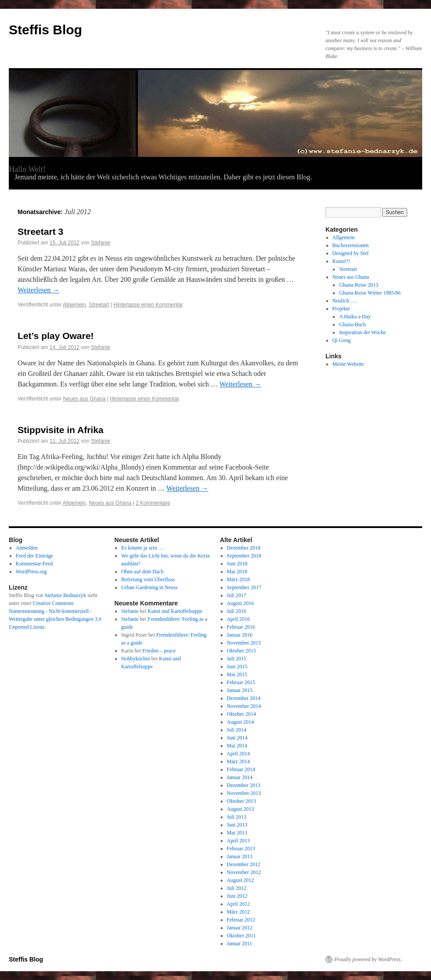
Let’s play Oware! (56, 336)
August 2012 (241, 880)
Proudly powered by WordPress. (368, 959)
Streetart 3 (40, 231)
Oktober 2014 (241, 714)
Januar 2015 (240, 690)
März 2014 (238, 761)
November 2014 (244, 706)
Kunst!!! (342, 261)
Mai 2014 (237, 746)
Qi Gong (342, 340)
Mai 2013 (237, 833)
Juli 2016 (237, 611)
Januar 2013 (240, 856)
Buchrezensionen (351, 245)
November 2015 (244, 643)
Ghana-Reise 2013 (359, 285)
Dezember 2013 (244, 785)
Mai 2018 (237, 572)
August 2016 (241, 603)
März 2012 (238, 912)
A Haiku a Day (355, 317)
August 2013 (241, 809)
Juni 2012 (237, 896)
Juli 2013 (237, 817)
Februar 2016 (241, 627)
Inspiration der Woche (362, 332)
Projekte (341, 309)
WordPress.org (31, 572)
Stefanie (101, 243)
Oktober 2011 (241, 936)
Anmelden (27, 548)
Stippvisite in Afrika (60, 430)
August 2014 (241, 722)
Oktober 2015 (241, 651)
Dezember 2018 (244, 548)
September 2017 (244, 587)
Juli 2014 (237, 730)
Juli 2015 (237, 659)
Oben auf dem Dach (142, 572)
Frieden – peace (159, 651)
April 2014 (238, 754)
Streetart (99, 305)
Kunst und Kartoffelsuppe (175, 611)
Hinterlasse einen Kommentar (148, 305)
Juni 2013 (237, 825)
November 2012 (244, 872)
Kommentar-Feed (34, 564)
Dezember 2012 (244, 864)
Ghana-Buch (352, 324)
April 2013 (238, 841)
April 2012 (238, 904)
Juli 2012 (237, 888)
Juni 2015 (237, 667)
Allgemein (75, 305)
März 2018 (238, 579)
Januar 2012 (240, 928)
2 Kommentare (153, 503)
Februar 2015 (241, 682)
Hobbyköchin (136, 659)
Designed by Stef (351, 253)
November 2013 (244, 793)
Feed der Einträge (35, 556)
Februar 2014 (241, 769)
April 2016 (238, 619)
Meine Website (348, 364)
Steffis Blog (46, 30)
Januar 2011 (240, 944)
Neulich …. (345, 301)
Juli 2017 (237, 595)
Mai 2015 (237, 674)
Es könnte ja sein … (143, 548)
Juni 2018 (237, 564)
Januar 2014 (240, 777)
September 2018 (244, 556)
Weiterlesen (38, 290)
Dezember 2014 (244, 698)
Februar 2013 (241, 849)
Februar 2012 (241, 920)
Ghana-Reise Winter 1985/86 (370, 293)
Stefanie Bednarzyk (65, 595)
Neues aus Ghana (84, 399)
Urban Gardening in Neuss (150, 587)
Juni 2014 (237, 738)
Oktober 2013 (241, 801)
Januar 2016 (240, 635)
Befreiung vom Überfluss (148, 579)
